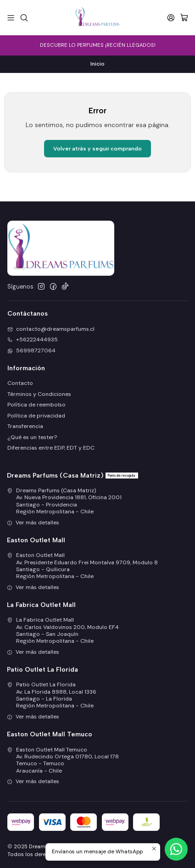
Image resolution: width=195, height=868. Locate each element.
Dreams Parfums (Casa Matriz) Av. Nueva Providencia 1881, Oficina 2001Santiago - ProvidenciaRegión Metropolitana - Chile (64, 501)
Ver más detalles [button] (33, 523)
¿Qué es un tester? (32, 437)
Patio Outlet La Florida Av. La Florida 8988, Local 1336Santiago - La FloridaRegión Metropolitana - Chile (52, 695)
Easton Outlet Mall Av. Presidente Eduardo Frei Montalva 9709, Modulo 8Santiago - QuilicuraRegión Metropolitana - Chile (82, 566)
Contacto (20, 383)
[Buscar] (24, 17)
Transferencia (25, 426)
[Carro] (184, 17)
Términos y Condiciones (39, 394)
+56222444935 (33, 339)
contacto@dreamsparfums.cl (51, 329)
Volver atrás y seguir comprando (97, 149)
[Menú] (11, 17)
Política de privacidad (36, 416)
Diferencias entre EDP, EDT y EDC (51, 448)
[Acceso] (171, 17)
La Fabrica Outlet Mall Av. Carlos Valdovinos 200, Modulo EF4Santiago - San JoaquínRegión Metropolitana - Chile (63, 630)
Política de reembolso (36, 405)
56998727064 (31, 351)
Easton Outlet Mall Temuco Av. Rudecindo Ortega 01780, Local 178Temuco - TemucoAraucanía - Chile (63, 760)
